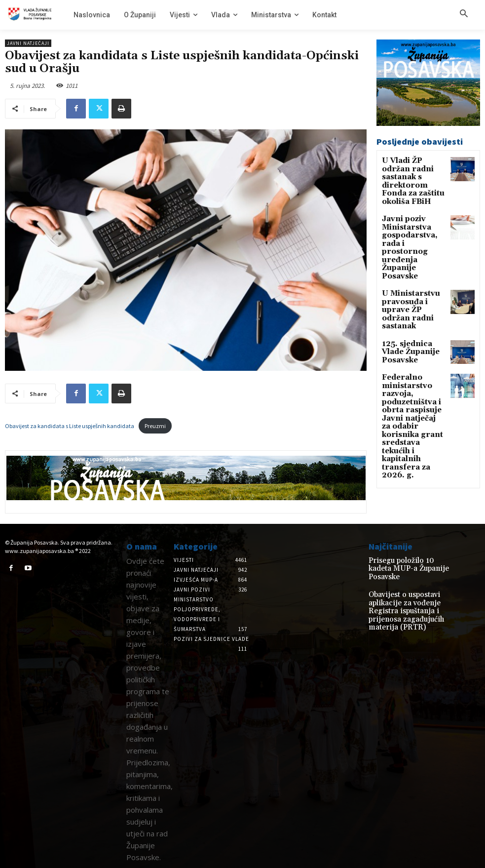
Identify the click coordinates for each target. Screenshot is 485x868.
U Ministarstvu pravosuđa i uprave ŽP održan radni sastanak (412, 263)
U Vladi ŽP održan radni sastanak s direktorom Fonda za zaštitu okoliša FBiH (411, 174)
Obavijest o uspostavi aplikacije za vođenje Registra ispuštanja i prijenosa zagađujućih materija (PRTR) (410, 598)
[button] (464, 14)
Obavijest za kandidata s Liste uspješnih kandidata (70, 426)
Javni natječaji (28, 43)
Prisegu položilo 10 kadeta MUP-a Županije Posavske (405, 564)
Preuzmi (155, 426)
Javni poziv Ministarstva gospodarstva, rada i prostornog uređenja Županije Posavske (413, 220)
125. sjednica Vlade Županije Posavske (412, 293)
